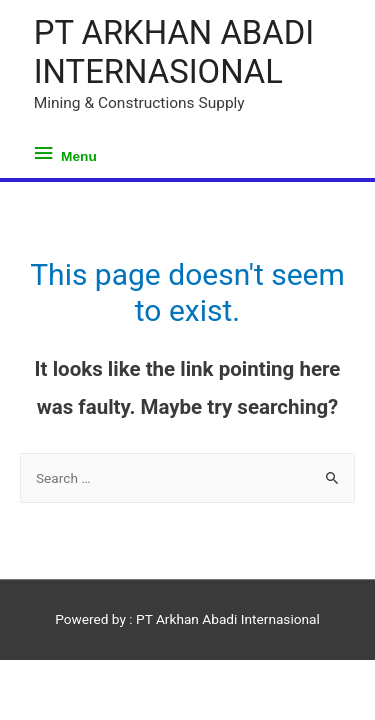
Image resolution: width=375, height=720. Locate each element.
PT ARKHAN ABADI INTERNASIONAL (174, 52)
